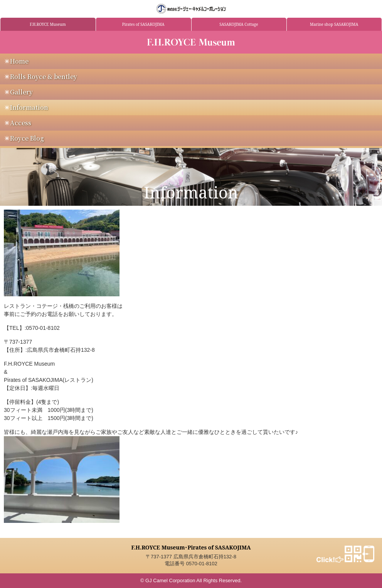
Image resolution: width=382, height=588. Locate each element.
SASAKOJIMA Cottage (239, 24)
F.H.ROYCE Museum (48, 24)
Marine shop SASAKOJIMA (334, 24)
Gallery (21, 92)
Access (21, 123)
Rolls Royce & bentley (44, 76)
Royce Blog (27, 138)
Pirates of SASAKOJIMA (143, 24)
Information (29, 107)
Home (19, 61)
